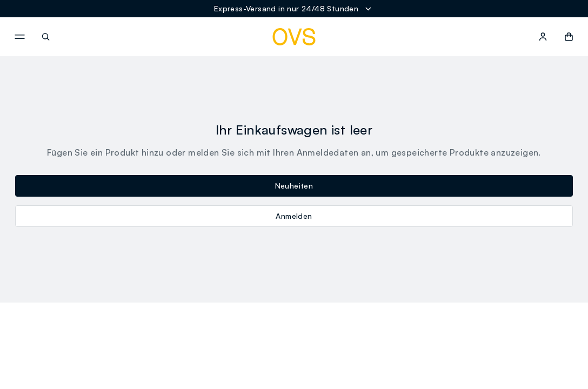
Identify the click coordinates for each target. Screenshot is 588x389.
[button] (569, 37)
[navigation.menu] (19, 37)
